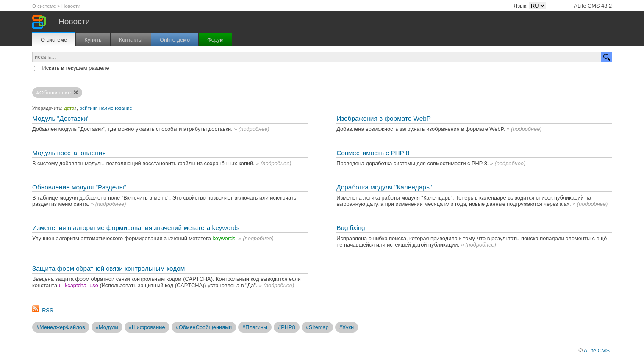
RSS (47, 310)
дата (69, 108)
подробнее (254, 129)
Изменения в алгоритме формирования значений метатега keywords (136, 228)
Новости (71, 6)
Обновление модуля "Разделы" (79, 187)
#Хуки (347, 327)
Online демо (175, 40)
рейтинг (88, 108)
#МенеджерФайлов (61, 327)
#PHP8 (287, 327)
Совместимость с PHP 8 (373, 153)
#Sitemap (317, 327)
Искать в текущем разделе (76, 68)
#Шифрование (147, 327)
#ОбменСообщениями (204, 327)
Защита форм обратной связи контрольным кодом (108, 268)
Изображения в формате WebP (384, 118)
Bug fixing (351, 228)
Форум (215, 40)
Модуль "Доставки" (61, 118)
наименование (116, 108)
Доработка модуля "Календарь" (384, 187)
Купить (93, 40)
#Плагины (255, 327)
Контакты (131, 40)
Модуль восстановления (69, 153)
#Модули (107, 327)
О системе (44, 6)
